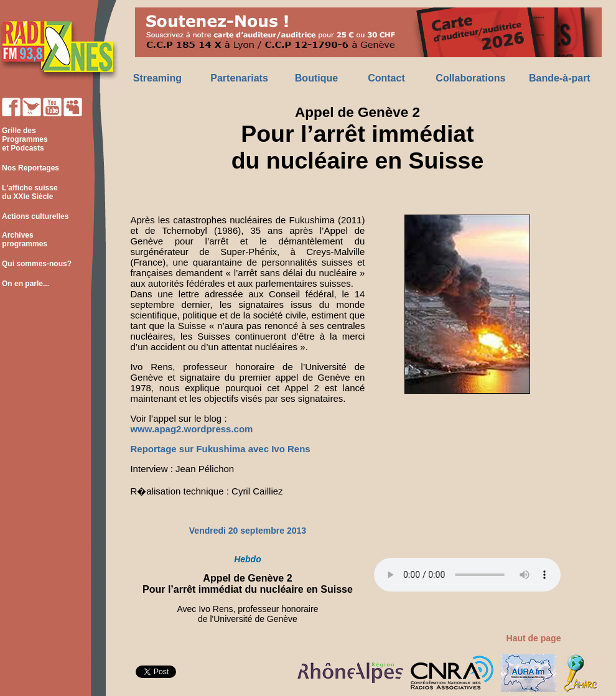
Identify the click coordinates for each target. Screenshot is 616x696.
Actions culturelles (35, 216)
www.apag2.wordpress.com (191, 429)
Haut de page (534, 638)
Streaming (157, 78)
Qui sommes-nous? (37, 264)
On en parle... (26, 284)
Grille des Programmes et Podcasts (24, 139)
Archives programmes (24, 239)
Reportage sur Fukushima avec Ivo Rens (220, 449)
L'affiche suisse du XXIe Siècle (29, 192)
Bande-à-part (560, 78)
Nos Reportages (30, 168)
